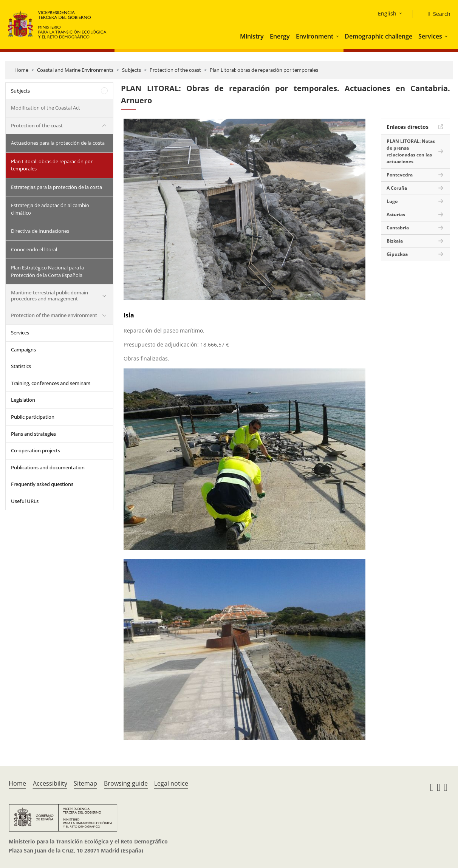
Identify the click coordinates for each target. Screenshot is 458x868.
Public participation (33, 417)
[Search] (436, 14)
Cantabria (398, 228)
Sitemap (85, 783)
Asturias (396, 214)
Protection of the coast (175, 70)
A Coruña (397, 188)
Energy (280, 36)
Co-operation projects (36, 450)
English (387, 13)
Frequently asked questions (42, 484)
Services (430, 36)
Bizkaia (395, 241)
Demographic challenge (378, 36)
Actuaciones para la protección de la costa (58, 143)
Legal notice (171, 783)
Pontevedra (400, 175)
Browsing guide (126, 783)
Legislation (23, 400)
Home (21, 70)
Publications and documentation (48, 467)
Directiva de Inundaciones (40, 231)
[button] (338, 36)
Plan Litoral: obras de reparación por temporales (264, 70)
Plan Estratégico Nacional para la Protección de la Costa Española (47, 271)
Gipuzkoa (397, 254)
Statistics (21, 366)
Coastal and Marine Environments (75, 70)
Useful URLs (25, 501)
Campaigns (23, 350)
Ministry (252, 36)
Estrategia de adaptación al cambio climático (50, 209)
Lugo (392, 201)
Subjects (132, 70)
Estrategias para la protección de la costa (56, 187)
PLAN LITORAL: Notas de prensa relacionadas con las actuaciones (411, 151)
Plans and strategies (33, 434)
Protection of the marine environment (54, 315)
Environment (315, 36)
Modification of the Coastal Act (46, 108)
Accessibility (50, 783)
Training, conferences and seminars (51, 383)
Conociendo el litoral (34, 249)
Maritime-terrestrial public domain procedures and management (50, 296)
